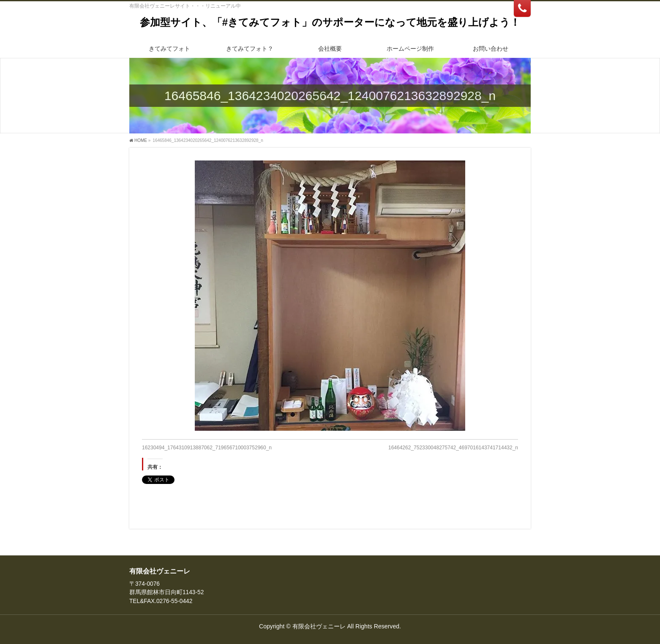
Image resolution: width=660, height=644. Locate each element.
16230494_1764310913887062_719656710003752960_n (207, 448)
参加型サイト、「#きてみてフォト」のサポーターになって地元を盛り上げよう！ (330, 22)
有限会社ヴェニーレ (319, 626)
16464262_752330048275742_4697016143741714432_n (453, 448)
